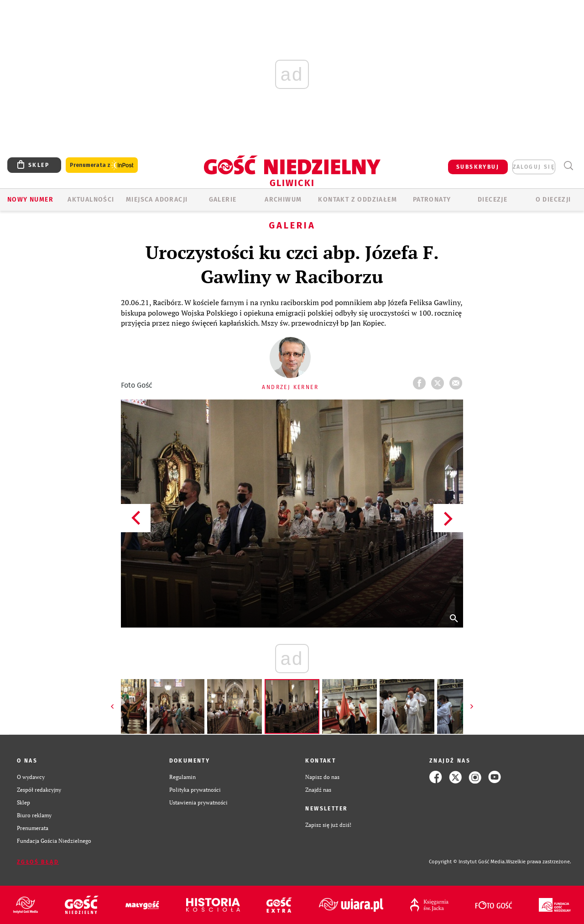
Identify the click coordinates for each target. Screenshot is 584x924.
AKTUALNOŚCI (91, 200)
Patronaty (432, 200)
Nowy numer (30, 200)
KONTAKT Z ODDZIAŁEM (357, 200)
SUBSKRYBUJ (478, 167)
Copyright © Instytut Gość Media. (467, 862)
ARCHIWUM (283, 200)
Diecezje (493, 200)
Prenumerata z (102, 165)
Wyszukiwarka (568, 166)
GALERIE (223, 200)
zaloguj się (534, 167)
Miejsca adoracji (157, 200)
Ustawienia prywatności (198, 802)
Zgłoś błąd (38, 862)
